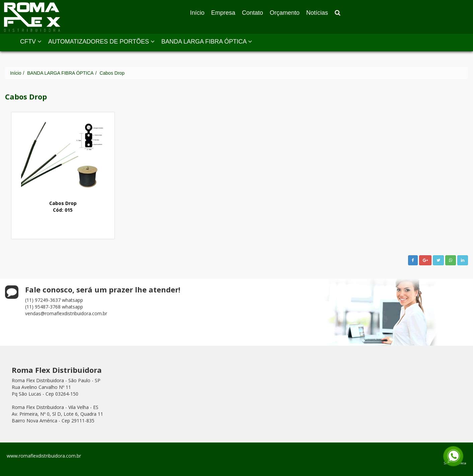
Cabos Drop (112, 73)
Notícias (317, 13)
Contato (253, 13)
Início (197, 13)
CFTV (31, 42)
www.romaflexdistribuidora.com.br (44, 456)
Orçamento (285, 13)
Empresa (223, 13)
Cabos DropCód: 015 (63, 207)
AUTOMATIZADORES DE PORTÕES (101, 42)
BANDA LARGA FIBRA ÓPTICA (207, 42)
